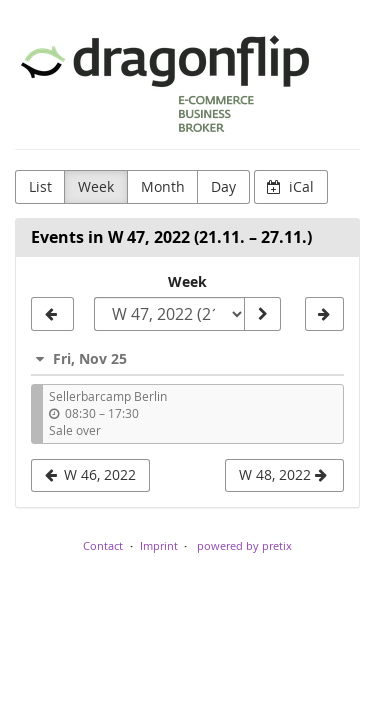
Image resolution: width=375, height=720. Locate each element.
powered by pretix (244, 545)
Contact (103, 545)
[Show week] (262, 314)
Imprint (159, 545)
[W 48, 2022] (324, 314)
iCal (290, 186)
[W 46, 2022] (52, 314)
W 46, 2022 (91, 474)
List (40, 186)
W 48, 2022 (283, 474)
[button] (187, 358)
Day (223, 186)
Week (96, 186)
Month (163, 186)
